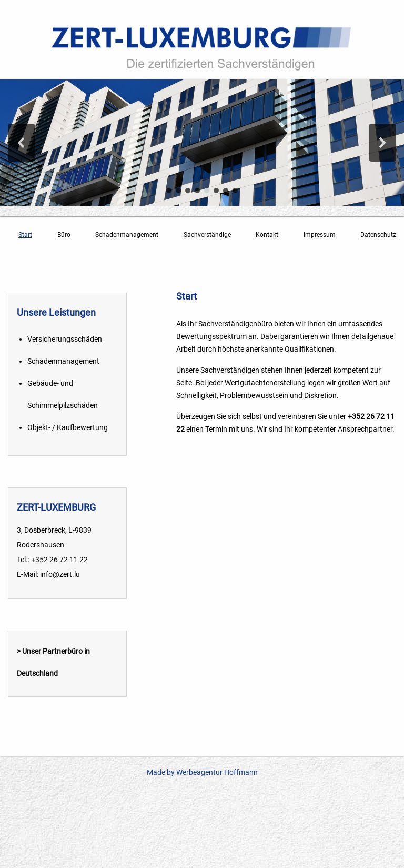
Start (25, 235)
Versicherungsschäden (65, 339)
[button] (22, 143)
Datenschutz (378, 235)
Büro (64, 235)
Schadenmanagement (127, 235)
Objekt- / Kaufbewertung (68, 427)
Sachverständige (207, 235)
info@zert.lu (60, 574)
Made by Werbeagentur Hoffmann (202, 772)
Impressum (320, 235)
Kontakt (267, 235)
